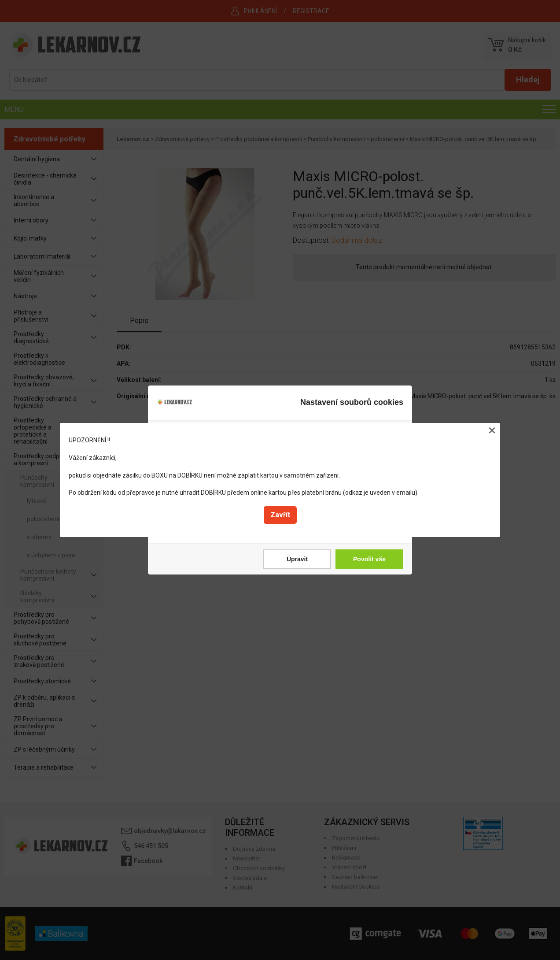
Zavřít (280, 515)
